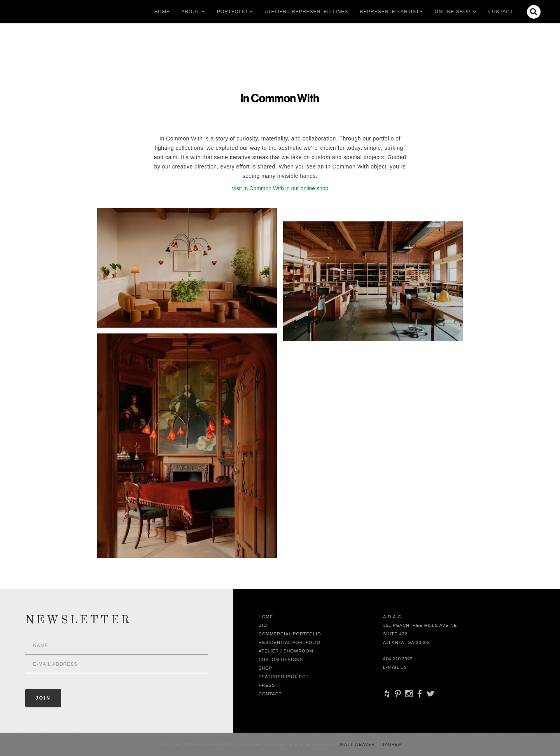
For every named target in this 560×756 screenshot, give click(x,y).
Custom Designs (281, 660)
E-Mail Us (395, 667)
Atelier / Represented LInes (306, 12)
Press (267, 685)
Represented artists (391, 12)
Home (162, 12)
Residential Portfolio (290, 642)
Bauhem (391, 744)
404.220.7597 (398, 659)
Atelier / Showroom (286, 651)
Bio (263, 625)
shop (265, 668)
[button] (191, 12)
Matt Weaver (359, 744)
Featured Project (284, 677)
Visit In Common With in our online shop (280, 188)
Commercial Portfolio (290, 634)
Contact (501, 12)
